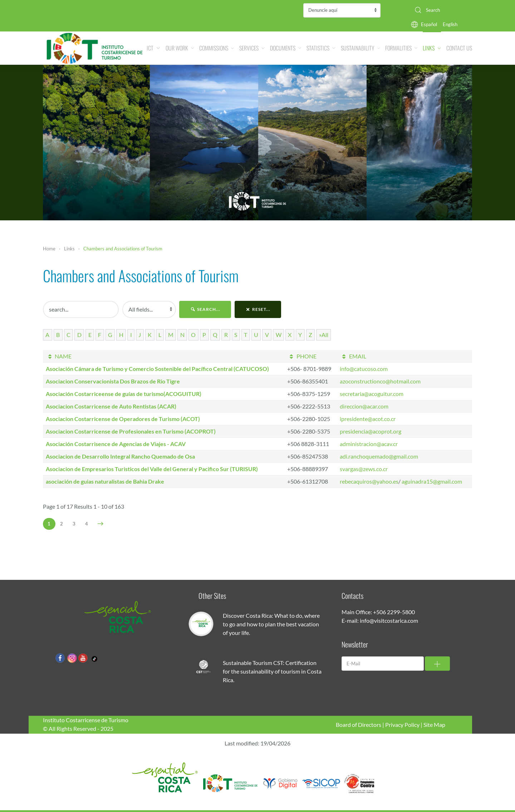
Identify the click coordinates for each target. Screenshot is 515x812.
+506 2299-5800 (394, 612)
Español (429, 24)
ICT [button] (153, 48)
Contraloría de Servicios (342, 10)
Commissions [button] (217, 48)
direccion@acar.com (364, 406)
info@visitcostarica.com (389, 620)
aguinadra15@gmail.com (432, 481)
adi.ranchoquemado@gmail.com (379, 456)
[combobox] (441, 10)
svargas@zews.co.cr (364, 469)
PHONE (302, 356)
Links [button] (432, 48)
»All (324, 335)
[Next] (101, 524)
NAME (59, 356)
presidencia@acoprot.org (371, 431)
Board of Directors (359, 725)
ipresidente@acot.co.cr (368, 419)
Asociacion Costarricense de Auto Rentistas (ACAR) (111, 406)
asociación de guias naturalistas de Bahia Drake (105, 481)
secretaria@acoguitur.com (372, 394)
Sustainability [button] (360, 48)
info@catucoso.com (364, 369)
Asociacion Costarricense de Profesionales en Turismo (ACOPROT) (131, 431)
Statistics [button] (321, 48)
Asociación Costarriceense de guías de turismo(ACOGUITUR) (124, 394)
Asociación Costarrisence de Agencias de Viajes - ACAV (116, 444)
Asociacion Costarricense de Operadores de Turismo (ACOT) (123, 419)
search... (205, 309)
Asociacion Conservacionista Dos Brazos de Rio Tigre (113, 381)
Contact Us (459, 48)
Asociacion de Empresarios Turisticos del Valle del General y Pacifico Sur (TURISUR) (152, 469)
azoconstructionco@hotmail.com (380, 381)
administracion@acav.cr (369, 444)
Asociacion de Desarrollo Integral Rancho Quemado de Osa (120, 456)
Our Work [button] (180, 48)
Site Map (434, 725)
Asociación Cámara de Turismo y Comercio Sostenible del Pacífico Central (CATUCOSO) (157, 369)
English (450, 24)
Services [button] (252, 48)
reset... (258, 309)
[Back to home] (95, 48)
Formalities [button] (401, 48)
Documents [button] (286, 48)
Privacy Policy (402, 725)
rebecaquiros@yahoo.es (369, 481)
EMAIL (353, 356)
